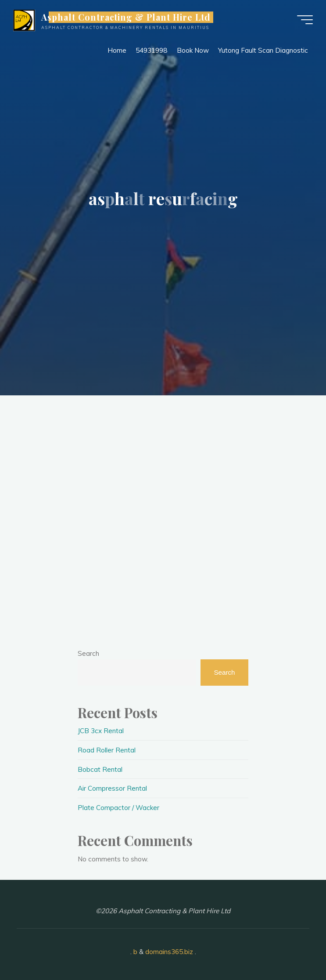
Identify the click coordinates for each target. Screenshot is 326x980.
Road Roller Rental (107, 750)
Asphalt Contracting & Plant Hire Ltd (126, 17)
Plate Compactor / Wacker (118, 808)
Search (88, 653)
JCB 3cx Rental (101, 731)
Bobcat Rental (100, 769)
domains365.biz (169, 952)
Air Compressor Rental (112, 788)
